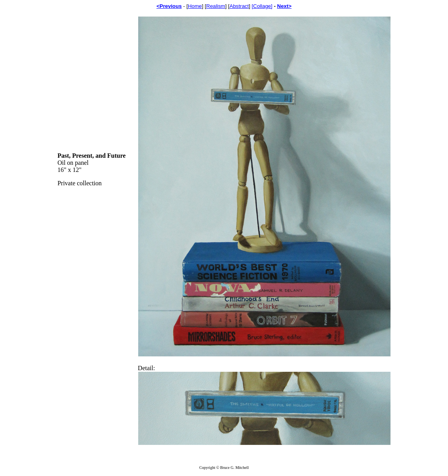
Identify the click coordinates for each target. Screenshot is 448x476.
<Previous (169, 6)
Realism (216, 6)
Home (195, 6)
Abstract (239, 6)
